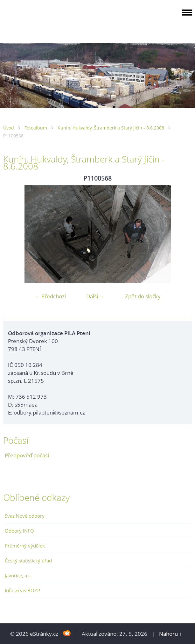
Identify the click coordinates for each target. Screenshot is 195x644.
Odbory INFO (19, 531)
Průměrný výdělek (25, 546)
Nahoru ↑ (171, 634)
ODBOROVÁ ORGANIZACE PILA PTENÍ (43, 20)
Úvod (9, 128)
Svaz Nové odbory (25, 516)
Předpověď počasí (27, 455)
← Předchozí (50, 296)
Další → (95, 296)
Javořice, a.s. (18, 575)
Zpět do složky (143, 296)
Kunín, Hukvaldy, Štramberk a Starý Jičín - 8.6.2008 (111, 128)
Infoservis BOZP (22, 590)
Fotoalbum (36, 128)
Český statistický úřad (28, 561)
